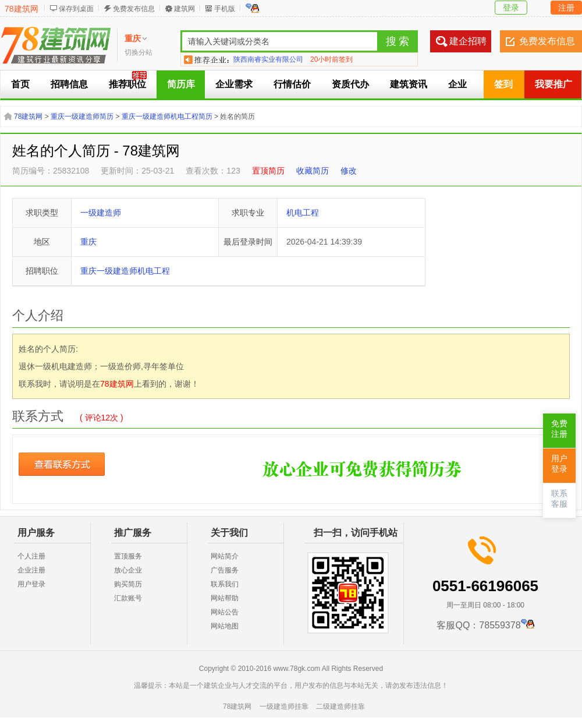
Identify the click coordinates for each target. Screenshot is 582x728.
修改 (349, 171)
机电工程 (303, 213)
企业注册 (31, 570)
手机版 (225, 9)
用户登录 (31, 584)
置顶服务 (128, 556)
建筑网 (184, 9)
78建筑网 (22, 9)
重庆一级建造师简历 (82, 116)
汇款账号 (128, 598)
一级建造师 (101, 213)
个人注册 (31, 556)
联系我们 (225, 584)
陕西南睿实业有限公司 (268, 59)
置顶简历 (268, 171)
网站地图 (225, 626)
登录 (511, 8)
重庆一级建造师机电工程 (125, 271)
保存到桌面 (76, 9)
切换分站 (139, 52)
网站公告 (225, 612)
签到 (503, 84)
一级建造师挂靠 (284, 706)
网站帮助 (225, 598)
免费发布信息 (134, 9)
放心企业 (128, 570)
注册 (566, 8)
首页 (20, 84)
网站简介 (225, 556)
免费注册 (559, 429)
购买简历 (128, 584)
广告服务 (225, 570)
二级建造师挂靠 (340, 706)
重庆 (88, 242)
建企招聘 (468, 41)
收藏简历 (313, 171)
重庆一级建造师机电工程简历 (167, 116)
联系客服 (559, 499)
